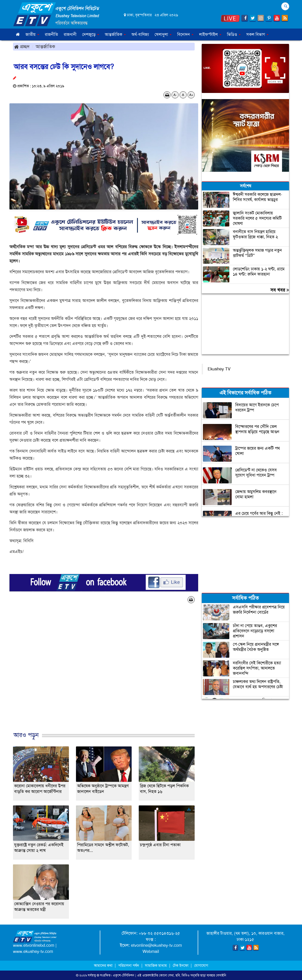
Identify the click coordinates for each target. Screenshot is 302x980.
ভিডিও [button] (234, 34)
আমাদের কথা (104, 965)
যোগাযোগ (201, 965)
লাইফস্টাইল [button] (210, 34)
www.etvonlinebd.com (34, 945)
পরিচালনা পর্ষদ (129, 965)
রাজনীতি (51, 34)
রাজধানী (70, 34)
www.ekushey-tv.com (33, 951)
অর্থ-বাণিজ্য (140, 34)
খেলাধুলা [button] (163, 34)
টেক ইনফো (181, 965)
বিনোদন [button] (185, 34)
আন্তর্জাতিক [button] (115, 34)
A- (175, 95)
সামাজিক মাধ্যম (156, 965)
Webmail (151, 951)
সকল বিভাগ (257, 34)
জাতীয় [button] (32, 34)
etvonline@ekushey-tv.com (156, 945)
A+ (191, 95)
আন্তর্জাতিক (45, 46)
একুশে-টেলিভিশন (124, 975)
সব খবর (280, 290)
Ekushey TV (219, 369)
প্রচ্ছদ (22, 46)
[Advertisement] (104, 672)
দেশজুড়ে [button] (91, 34)
